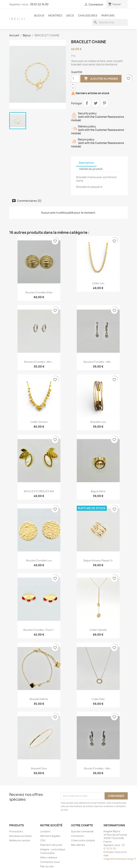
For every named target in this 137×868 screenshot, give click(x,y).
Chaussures (88, 15)
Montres (55, 15)
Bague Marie (98, 491)
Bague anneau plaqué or (98, 560)
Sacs (70, 15)
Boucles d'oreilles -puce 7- (39, 630)
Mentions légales (50, 836)
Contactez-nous (50, 862)
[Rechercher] (110, 22)
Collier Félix (98, 699)
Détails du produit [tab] (91, 169)
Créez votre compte (83, 840)
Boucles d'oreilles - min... (98, 362)
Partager (87, 103)
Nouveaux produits (21, 836)
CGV (43, 840)
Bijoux (39, 15)
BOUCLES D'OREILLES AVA (39, 491)
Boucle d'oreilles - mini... (98, 768)
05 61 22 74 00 (39, 4)
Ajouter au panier (101, 79)
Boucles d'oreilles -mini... (39, 362)
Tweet (96, 103)
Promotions (16, 831)
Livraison (45, 831)
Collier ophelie (98, 630)
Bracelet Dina (39, 768)
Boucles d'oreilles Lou (39, 560)
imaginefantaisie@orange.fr (120, 859)
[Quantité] (75, 79)
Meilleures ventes (20, 840)
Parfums (108, 15)
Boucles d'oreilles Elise (39, 292)
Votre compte (82, 825)
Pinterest (104, 103)
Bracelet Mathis (39, 699)
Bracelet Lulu (98, 422)
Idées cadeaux (49, 857)
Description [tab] (86, 163)
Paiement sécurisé (51, 845)
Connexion (78, 836)
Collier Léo (98, 283)
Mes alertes (78, 845)
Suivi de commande (82, 831)
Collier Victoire (39, 422)
